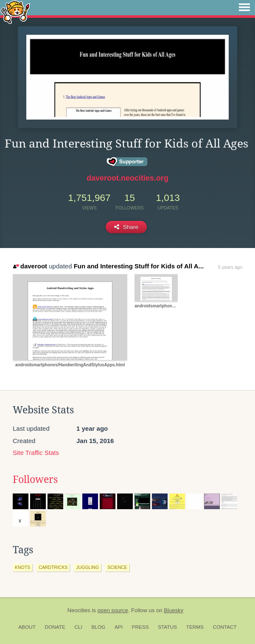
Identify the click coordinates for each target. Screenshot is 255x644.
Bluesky (174, 610)
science (117, 567)
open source (113, 610)
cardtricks (53, 567)
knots (22, 567)
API (119, 627)
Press (140, 627)
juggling (87, 567)
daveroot (30, 266)
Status (167, 627)
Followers (35, 480)
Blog (98, 627)
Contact (225, 627)
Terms (195, 627)
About (27, 627)
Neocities (79, 610)
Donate (55, 627)
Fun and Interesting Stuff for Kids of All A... (139, 266)
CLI (78, 627)
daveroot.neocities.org (127, 178)
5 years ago (230, 267)
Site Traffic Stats (36, 453)
